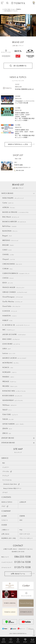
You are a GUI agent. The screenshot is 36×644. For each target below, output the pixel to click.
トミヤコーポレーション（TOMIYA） (12, 9)
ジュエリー (6, 468)
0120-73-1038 (22, 568)
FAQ (21, 530)
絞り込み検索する (20, 66)
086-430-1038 (20, 170)
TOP (34, 636)
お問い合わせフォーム (18, 574)
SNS (21, 521)
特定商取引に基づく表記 (9, 539)
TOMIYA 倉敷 (18, 165)
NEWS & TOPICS (7, 503)
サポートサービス (25, 535)
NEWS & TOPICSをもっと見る (18, 145)
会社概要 (4, 516)
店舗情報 (22, 516)
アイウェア (6, 476)
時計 (4, 463)
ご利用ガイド (5, 530)
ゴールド (5, 493)
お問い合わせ (5, 535)
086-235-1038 (22, 557)
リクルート (5, 521)
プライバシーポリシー (26, 539)
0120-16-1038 (22, 563)
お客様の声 (23, 503)
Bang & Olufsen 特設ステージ (12, 489)
